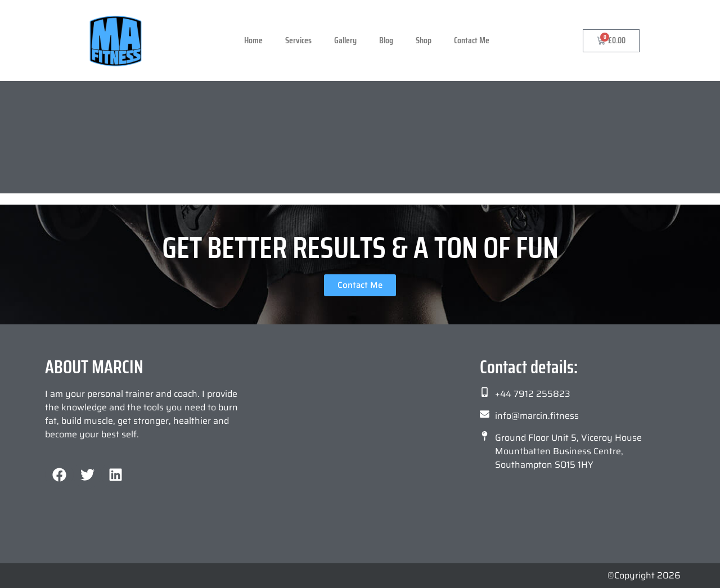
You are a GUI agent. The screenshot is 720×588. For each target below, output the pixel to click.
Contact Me (472, 40)
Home (253, 40)
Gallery (345, 40)
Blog (386, 40)
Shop (424, 40)
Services (298, 40)
